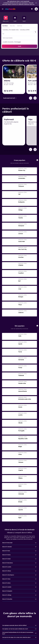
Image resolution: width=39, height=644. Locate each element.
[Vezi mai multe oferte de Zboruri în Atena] (36, 584)
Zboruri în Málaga (7, 596)
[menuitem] (6, 19)
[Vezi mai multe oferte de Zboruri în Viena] (36, 580)
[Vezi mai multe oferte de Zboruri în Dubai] (36, 559)
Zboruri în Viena (6, 580)
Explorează (9, 121)
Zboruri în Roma (6, 555)
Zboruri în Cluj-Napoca (8, 576)
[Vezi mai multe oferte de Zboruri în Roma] (36, 555)
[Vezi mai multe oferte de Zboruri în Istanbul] (36, 547)
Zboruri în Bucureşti (7, 543)
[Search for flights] (6, 18)
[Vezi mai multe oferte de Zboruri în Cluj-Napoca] (36, 576)
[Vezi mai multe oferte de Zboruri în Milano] (36, 572)
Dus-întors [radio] (5, 26)
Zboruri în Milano (7, 572)
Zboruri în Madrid (7, 588)
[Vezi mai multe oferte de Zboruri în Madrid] (36, 588)
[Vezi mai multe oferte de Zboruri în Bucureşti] (36, 543)
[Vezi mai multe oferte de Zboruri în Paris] (36, 551)
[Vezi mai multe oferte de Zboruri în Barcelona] (36, 563)
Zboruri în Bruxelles (7, 600)
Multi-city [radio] (20, 26)
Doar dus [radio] (12, 26)
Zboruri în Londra (7, 568)
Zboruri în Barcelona (8, 563)
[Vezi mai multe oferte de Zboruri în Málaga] (36, 596)
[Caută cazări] (15, 18)
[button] (36, 3)
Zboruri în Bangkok (7, 592)
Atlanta (7, 81)
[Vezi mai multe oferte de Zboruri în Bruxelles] (36, 600)
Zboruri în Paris (6, 551)
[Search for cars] (24, 18)
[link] (10, 98)
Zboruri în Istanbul (7, 547)
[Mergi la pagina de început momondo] (10, 9)
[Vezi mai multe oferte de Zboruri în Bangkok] (36, 592)
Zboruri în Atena (6, 584)
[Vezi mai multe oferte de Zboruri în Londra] (36, 568)
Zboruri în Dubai (6, 559)
